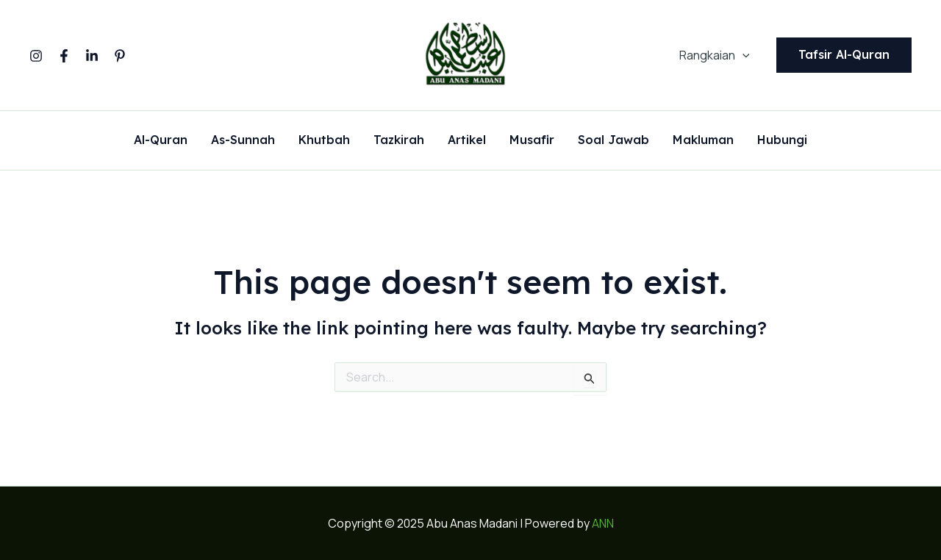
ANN (603, 523)
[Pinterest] (120, 56)
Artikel (467, 140)
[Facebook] (64, 56)
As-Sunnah (243, 140)
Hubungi (782, 140)
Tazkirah (399, 140)
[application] (743, 55)
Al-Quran (161, 140)
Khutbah (324, 140)
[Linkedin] (92, 56)
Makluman (703, 140)
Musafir (532, 140)
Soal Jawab (613, 140)
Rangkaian (715, 55)
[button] (844, 55)
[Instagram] (36, 56)
